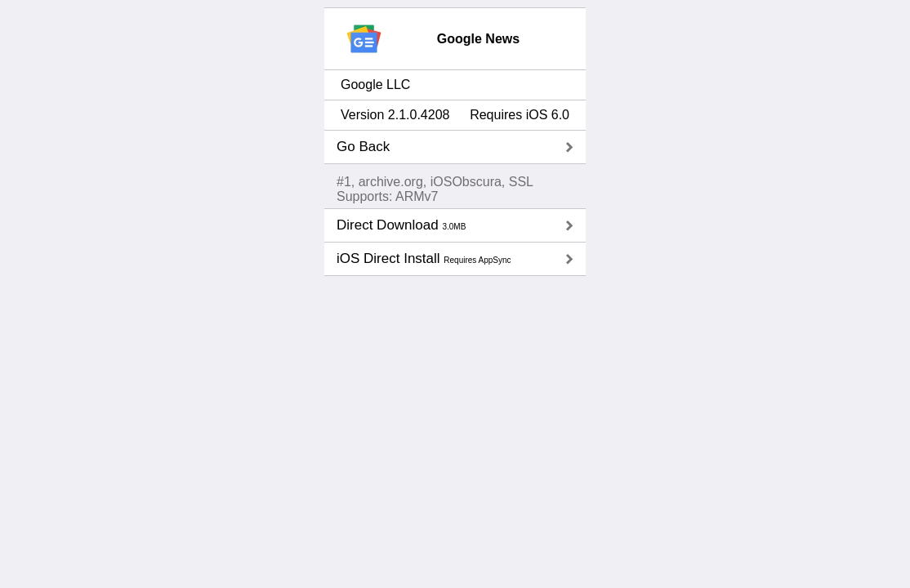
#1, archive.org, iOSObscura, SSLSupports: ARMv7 (435, 189)
